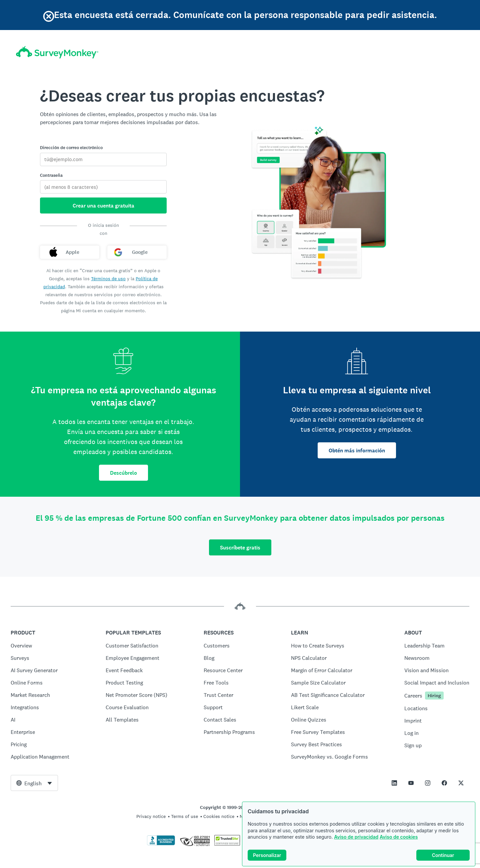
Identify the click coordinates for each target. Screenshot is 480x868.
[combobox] (34, 783)
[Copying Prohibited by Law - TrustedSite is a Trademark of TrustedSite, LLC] (227, 844)
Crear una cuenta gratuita (103, 206)
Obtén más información (357, 451)
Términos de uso (108, 279)
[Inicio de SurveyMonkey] (57, 52)
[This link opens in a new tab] (394, 783)
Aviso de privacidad (356, 837)
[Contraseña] (103, 187)
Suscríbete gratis (240, 548)
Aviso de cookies (399, 837)
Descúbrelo (123, 473)
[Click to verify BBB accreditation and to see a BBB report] (161, 844)
